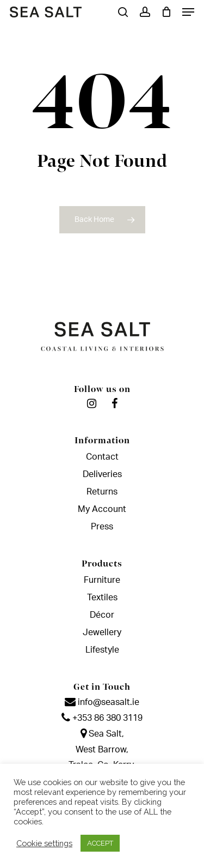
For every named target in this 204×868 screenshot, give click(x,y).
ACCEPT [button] (100, 843)
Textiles (102, 598)
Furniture (102, 580)
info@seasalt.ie (102, 702)
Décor (102, 615)
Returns (102, 492)
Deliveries (102, 474)
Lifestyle (102, 650)
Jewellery (102, 632)
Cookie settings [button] (44, 843)
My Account (102, 509)
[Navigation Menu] (188, 12)
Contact (102, 457)
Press (102, 527)
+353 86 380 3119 (102, 718)
